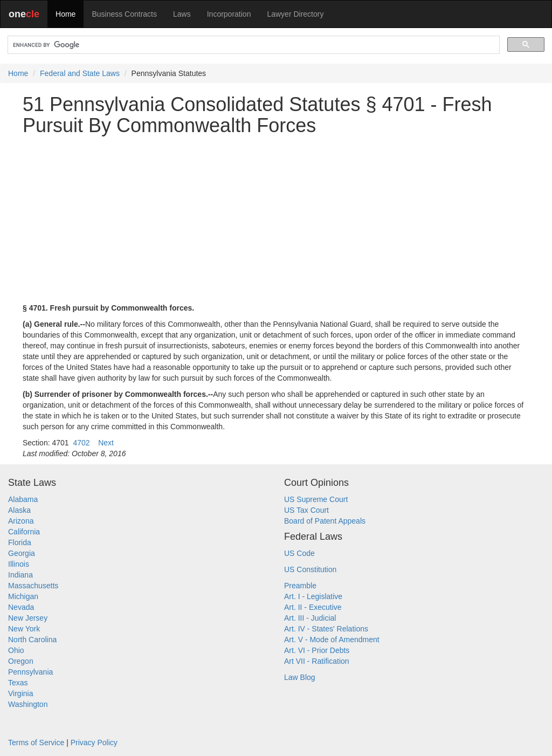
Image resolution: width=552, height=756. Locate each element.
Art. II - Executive (313, 607)
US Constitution (310, 569)
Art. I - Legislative (313, 596)
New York (24, 629)
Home (65, 14)
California (24, 532)
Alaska (19, 510)
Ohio (16, 650)
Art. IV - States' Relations (326, 629)
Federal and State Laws (80, 73)
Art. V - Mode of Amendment (332, 640)
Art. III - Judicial (310, 618)
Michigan (23, 596)
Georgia (22, 553)
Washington (28, 704)
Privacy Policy (94, 743)
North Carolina (32, 640)
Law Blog (300, 677)
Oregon (21, 661)
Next (106, 443)
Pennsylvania (30, 672)
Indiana (20, 575)
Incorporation (229, 14)
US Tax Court (306, 510)
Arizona (21, 521)
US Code (299, 553)
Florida (20, 542)
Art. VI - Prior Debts (317, 650)
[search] (253, 45)
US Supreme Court (316, 499)
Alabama (23, 499)
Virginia (20, 693)
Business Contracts (124, 14)
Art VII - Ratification (317, 661)
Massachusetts (33, 586)
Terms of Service (36, 743)
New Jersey (28, 618)
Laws (182, 14)
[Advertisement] (276, 219)
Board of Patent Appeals (325, 521)
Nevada (21, 607)
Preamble (300, 586)
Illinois (19, 564)
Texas (18, 683)
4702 (81, 443)
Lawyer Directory (295, 14)
